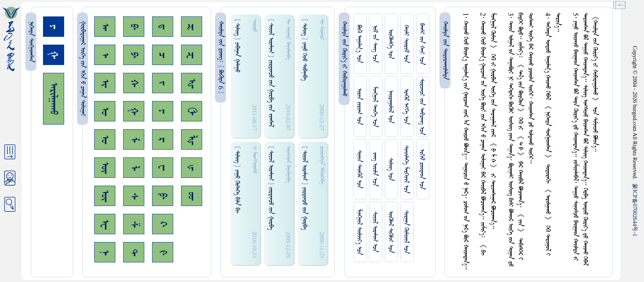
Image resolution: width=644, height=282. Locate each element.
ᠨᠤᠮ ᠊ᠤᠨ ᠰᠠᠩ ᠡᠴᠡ (375, 44)
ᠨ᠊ (105, 252)
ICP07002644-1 (635, 210)
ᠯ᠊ (134, 168)
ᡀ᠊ (192, 140)
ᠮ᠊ (134, 140)
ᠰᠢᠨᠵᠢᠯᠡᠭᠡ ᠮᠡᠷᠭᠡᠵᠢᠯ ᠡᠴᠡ (406, 169)
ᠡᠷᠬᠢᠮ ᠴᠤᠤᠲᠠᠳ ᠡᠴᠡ (422, 169)
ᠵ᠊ (163, 83)
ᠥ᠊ (105, 168)
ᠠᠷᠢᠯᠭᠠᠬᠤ (54, 99)
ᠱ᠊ (134, 224)
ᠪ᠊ (134, 27)
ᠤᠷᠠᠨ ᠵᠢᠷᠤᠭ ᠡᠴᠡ (359, 107)
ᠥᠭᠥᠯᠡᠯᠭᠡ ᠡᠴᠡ (390, 44)
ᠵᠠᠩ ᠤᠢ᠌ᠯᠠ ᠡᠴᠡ (375, 169)
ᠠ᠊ (105, 27)
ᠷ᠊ (163, 140)
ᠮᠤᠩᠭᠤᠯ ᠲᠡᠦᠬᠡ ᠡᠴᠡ (375, 107)
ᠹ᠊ (163, 196)
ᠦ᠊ (105, 196)
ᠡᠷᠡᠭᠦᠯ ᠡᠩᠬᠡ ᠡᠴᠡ (406, 107)
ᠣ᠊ (105, 111)
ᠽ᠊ (192, 55)
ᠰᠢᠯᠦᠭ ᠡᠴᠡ (390, 169)
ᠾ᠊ (192, 83)
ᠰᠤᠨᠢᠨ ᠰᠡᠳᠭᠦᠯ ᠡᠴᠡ (359, 169)
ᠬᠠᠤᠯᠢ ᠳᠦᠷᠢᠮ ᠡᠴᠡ (406, 44)
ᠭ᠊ (134, 111)
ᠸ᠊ (163, 168)
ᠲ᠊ (134, 252)
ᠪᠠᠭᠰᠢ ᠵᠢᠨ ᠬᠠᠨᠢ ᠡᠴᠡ (422, 44)
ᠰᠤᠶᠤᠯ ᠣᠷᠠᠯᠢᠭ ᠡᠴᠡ (375, 232)
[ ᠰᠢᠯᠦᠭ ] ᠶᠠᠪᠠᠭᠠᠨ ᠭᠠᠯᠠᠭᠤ (237, 45)
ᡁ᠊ (192, 168)
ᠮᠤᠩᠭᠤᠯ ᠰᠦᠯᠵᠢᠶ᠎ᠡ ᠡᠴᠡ (359, 232)
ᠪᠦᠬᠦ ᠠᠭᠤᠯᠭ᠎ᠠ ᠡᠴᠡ (359, 44)
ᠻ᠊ (163, 252)
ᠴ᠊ (163, 55)
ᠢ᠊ (105, 83)
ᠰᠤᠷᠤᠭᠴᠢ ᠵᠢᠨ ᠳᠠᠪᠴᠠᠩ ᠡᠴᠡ (422, 107)
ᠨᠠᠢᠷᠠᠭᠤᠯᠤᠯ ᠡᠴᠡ (390, 107)
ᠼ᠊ (192, 27)
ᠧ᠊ (105, 224)
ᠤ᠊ (105, 139)
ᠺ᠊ (163, 224)
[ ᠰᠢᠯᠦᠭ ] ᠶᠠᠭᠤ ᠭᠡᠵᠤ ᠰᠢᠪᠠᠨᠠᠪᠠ (304, 50)
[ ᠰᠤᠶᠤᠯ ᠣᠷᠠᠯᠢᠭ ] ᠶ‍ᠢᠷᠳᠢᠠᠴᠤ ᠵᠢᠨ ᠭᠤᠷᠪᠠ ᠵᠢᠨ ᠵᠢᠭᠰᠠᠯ (271, 73)
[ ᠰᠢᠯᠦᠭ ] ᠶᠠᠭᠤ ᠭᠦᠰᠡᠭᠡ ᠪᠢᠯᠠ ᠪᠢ (237, 179)
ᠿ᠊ (192, 111)
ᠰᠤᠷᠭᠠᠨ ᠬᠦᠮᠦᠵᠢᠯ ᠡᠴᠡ (406, 232)
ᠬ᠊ (134, 83)
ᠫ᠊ (134, 55)
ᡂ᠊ (192, 196)
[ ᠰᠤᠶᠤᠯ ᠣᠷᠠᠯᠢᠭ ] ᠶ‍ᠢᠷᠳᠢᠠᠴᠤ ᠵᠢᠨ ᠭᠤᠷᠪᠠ (271, 188)
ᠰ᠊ (134, 196)
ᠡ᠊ (105, 55)
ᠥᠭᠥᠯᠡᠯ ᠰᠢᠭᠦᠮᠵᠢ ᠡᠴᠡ (390, 232)
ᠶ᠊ (163, 111)
